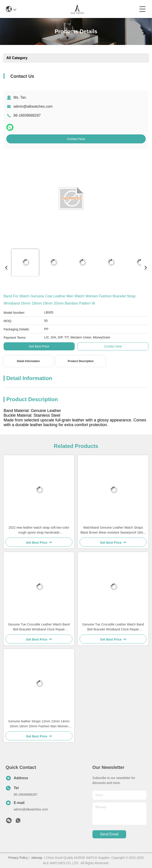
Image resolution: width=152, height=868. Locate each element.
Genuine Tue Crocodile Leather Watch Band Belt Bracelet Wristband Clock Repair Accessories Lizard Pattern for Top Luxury (39, 627)
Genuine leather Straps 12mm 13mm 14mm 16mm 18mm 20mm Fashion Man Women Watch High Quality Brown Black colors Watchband (39, 724)
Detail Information (28, 361)
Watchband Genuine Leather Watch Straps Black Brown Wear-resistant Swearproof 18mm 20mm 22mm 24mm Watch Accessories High (113, 530)
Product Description (81, 361)
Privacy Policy (18, 858)
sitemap (37, 858)
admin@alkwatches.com (33, 106)
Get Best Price (39, 346)
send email (109, 834)
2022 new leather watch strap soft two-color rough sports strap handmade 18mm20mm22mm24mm (39, 530)
